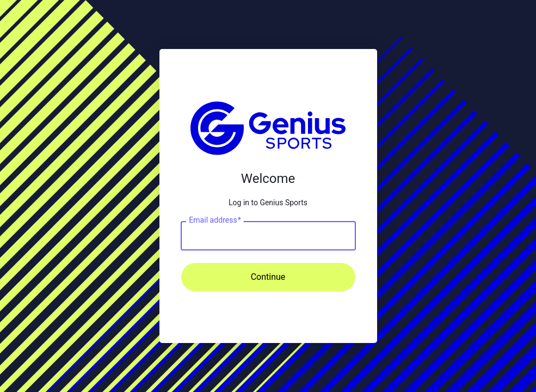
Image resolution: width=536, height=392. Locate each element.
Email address (215, 220)
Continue (268, 277)
